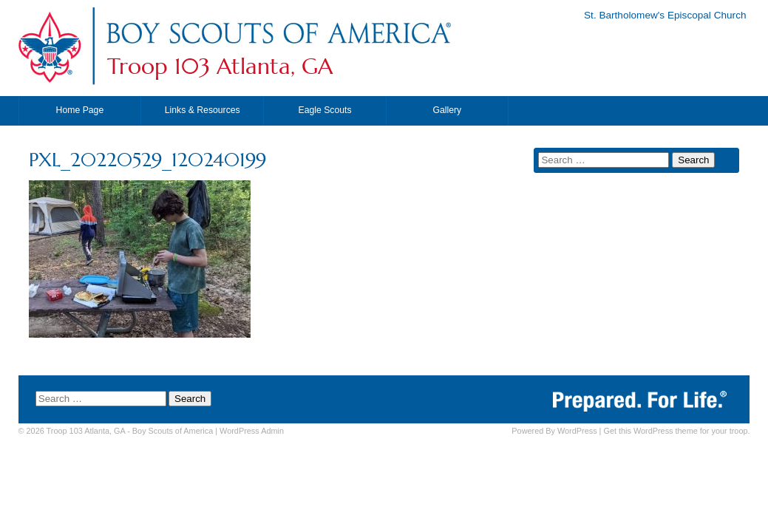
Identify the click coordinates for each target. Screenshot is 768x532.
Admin (252, 431)
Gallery (447, 110)
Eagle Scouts (324, 110)
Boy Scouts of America (173, 431)
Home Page (80, 110)
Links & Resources (203, 110)
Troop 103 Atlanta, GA (220, 66)
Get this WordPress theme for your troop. (676, 431)
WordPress (577, 431)
